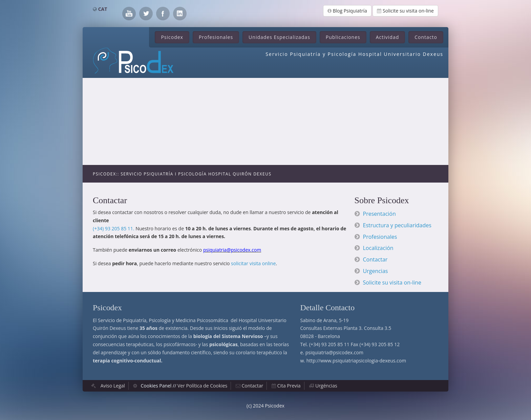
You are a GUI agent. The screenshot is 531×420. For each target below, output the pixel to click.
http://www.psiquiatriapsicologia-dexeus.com (356, 361)
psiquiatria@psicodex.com (334, 352)
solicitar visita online (253, 263)
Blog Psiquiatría (347, 11)
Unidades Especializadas (279, 37)
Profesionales (216, 37)
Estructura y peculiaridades (397, 225)
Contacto (426, 37)
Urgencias (376, 271)
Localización (378, 248)
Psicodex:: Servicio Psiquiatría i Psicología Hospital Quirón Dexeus (182, 174)
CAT (103, 9)
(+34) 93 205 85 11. (114, 228)
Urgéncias (326, 386)
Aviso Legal (113, 386)
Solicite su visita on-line (405, 11)
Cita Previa (289, 386)
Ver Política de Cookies (202, 386)
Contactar (375, 259)
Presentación (379, 214)
